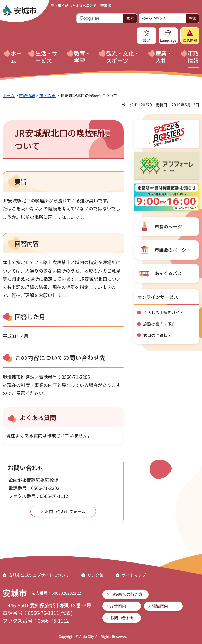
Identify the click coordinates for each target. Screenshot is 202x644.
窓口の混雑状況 (157, 335)
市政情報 (27, 95)
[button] (146, 36)
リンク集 (95, 575)
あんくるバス (168, 273)
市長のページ (168, 226)
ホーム (9, 95)
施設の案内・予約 (159, 324)
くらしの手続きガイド (163, 312)
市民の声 (47, 95)
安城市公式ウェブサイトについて (39, 575)
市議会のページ (170, 250)
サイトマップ (134, 575)
